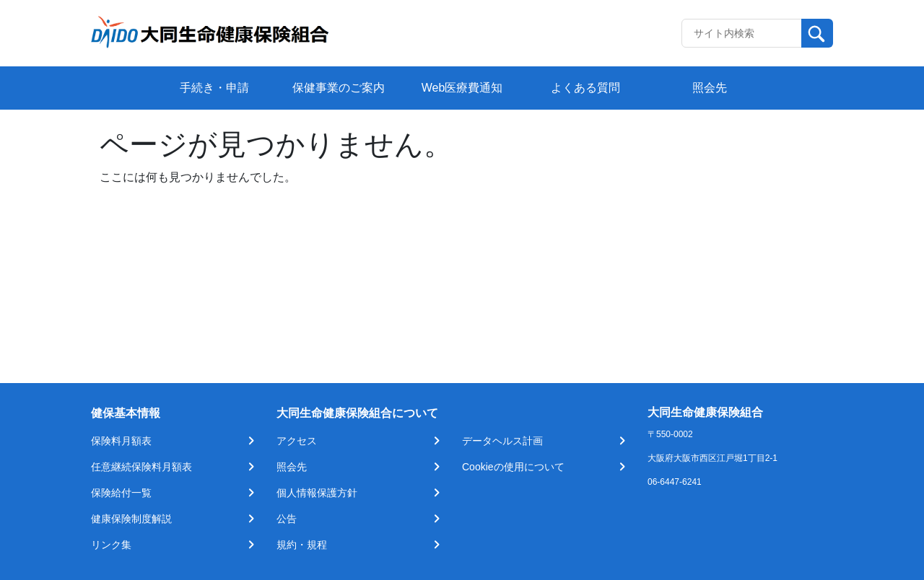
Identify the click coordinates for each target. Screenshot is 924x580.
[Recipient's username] (742, 33)
